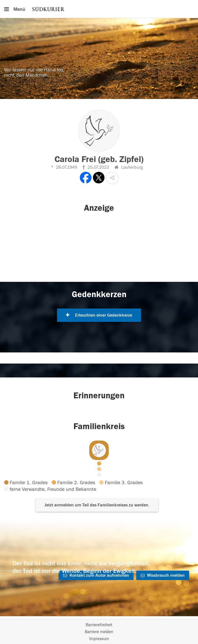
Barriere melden (99, 632)
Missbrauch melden (163, 575)
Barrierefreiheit (99, 625)
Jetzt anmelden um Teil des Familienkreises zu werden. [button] (97, 505)
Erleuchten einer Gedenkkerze (99, 315)
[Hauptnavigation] (99, 9)
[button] (112, 178)
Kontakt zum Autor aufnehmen (96, 575)
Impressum (99, 639)
